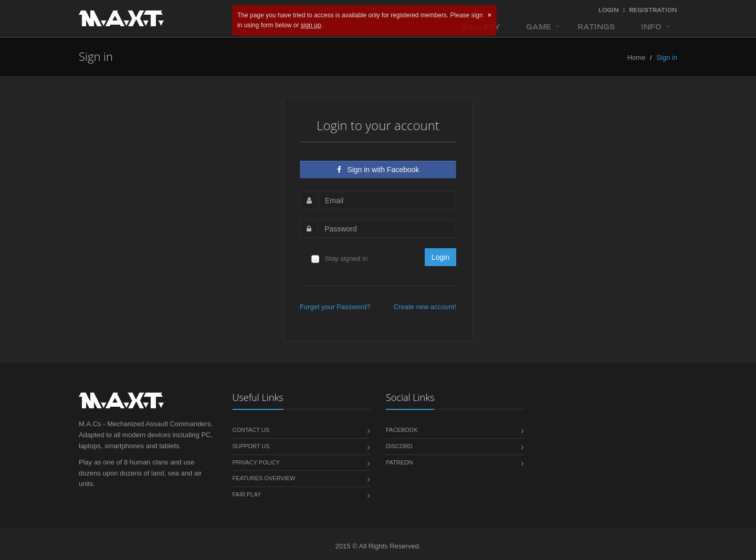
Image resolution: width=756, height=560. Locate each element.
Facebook (402, 430)
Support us (251, 446)
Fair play (247, 494)
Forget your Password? (335, 307)
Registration (653, 10)
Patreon (400, 462)
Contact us (251, 430)
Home (637, 57)
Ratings (596, 27)
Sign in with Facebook (378, 170)
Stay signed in (339, 259)
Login (609, 10)
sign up (311, 25)
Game (539, 27)
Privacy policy (256, 462)
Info (651, 27)
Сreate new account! (425, 307)
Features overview (264, 478)
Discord (399, 446)
